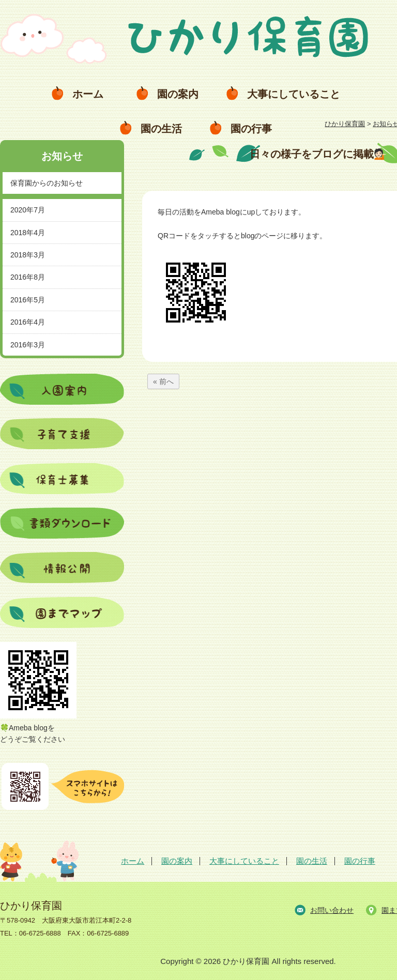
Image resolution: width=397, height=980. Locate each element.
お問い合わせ (332, 910)
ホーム (88, 94)
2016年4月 (28, 322)
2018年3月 (28, 255)
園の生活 (161, 129)
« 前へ (163, 381)
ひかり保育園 (345, 124)
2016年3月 (28, 345)
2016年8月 (28, 277)
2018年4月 (28, 233)
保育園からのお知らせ (47, 183)
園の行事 (251, 129)
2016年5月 (28, 300)
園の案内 (178, 94)
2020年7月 (28, 210)
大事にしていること (294, 94)
